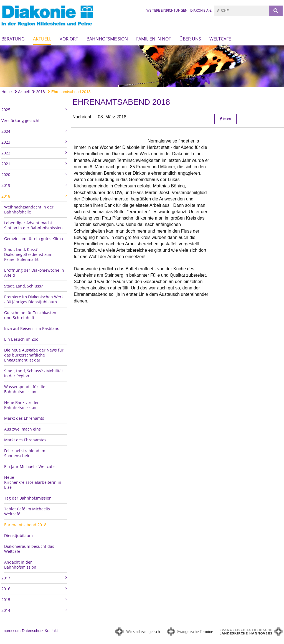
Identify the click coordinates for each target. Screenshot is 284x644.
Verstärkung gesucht (21, 120)
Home (7, 92)
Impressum (11, 631)
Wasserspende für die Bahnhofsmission (25, 389)
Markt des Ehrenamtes (25, 440)
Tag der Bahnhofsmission (28, 498)
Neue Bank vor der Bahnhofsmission (21, 405)
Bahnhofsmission (107, 39)
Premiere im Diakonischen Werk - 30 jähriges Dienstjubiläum (34, 299)
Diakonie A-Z (201, 10)
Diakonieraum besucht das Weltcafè (29, 549)
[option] (142, 66)
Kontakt (51, 631)
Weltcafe (220, 39)
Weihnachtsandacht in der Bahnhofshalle (29, 209)
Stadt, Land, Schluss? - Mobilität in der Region (34, 373)
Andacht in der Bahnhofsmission (20, 565)
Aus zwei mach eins (22, 429)
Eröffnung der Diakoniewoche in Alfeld (34, 273)
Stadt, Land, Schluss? (23, 286)
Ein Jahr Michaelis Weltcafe (29, 466)
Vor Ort (69, 39)
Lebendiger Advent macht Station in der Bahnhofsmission (33, 225)
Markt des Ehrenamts (24, 418)
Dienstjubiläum (18, 535)
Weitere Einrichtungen (167, 10)
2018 (38, 92)
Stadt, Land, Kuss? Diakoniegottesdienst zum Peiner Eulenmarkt (28, 254)
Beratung (13, 39)
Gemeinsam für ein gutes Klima (34, 239)
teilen (225, 119)
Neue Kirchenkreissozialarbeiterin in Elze (33, 482)
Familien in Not (154, 39)
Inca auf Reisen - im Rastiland (32, 328)
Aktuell (42, 39)
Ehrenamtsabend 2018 (69, 92)
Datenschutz (33, 631)
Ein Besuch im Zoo (21, 339)
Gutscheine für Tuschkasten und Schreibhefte (30, 315)
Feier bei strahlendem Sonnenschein (25, 453)
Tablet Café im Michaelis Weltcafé (27, 511)
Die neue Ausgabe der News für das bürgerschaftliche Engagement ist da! (34, 355)
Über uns (190, 39)
